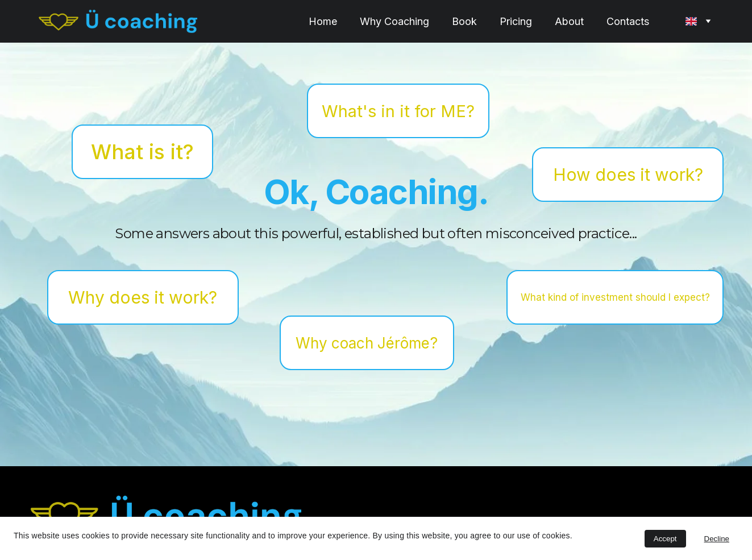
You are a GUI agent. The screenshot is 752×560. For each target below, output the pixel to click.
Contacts (628, 21)
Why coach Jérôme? (367, 344)
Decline (717, 539)
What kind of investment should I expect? (615, 298)
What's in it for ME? (398, 112)
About (569, 21)
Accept (665, 539)
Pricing (516, 21)
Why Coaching (394, 21)
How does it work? (628, 176)
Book (464, 21)
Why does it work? (143, 298)
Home (323, 21)
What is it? (142, 153)
